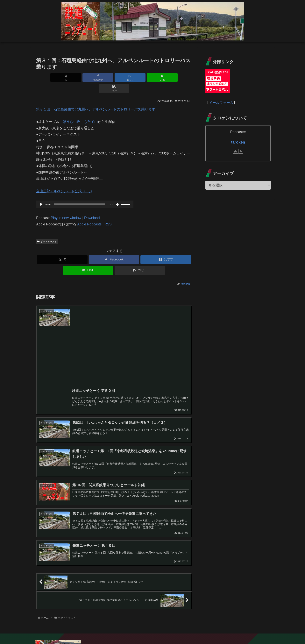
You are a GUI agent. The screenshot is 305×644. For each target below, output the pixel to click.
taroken (238, 142)
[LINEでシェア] (140, 78)
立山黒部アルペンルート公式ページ (64, 180)
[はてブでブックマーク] (114, 78)
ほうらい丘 (72, 111)
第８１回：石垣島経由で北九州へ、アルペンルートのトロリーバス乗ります (96, 99)
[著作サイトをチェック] (235, 151)
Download (92, 207)
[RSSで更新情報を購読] (241, 151)
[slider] (79, 194)
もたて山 (91, 111)
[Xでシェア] (62, 78)
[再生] (41, 194)
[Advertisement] (131, 344)
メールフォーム (221, 103)
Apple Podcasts (89, 214)
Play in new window (66, 207)
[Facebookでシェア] (88, 78)
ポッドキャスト (47, 231)
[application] (85, 194)
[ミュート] (117, 194)
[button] (166, 78)
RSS (108, 214)
